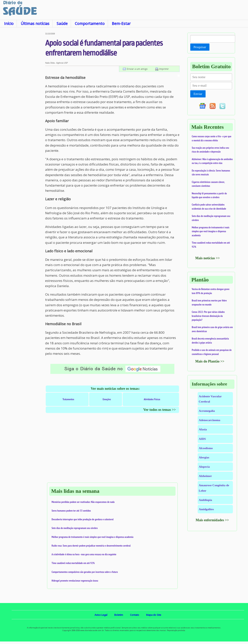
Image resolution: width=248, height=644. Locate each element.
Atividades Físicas (152, 399)
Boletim (119, 615)
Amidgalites (206, 509)
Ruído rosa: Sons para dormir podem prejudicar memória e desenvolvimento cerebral (91, 546)
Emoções (107, 399)
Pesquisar (200, 47)
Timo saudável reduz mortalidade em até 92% (73, 563)
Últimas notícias (35, 23)
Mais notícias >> (208, 258)
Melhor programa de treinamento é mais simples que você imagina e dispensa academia (92, 537)
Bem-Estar (121, 23)
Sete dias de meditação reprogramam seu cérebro (75, 528)
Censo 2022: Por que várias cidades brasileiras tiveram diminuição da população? (208, 316)
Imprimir (164, 69)
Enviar (198, 94)
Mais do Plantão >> (210, 361)
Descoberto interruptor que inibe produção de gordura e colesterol (83, 519)
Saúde (62, 23)
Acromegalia (207, 411)
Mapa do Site (154, 615)
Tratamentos (68, 399)
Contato (135, 615)
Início (9, 23)
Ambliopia (205, 500)
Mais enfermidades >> (212, 520)
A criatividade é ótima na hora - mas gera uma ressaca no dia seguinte (84, 554)
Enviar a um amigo (137, 69)
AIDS (202, 439)
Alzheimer (205, 476)
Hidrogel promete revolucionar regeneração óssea (75, 581)
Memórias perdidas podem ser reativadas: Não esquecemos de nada (83, 502)
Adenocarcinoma (210, 420)
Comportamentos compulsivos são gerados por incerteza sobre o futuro (85, 572)
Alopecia (204, 467)
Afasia (203, 429)
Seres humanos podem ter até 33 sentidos (71, 511)
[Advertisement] (23, 91)
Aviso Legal (101, 615)
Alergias (204, 457)
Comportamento (90, 23)
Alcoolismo (206, 448)
